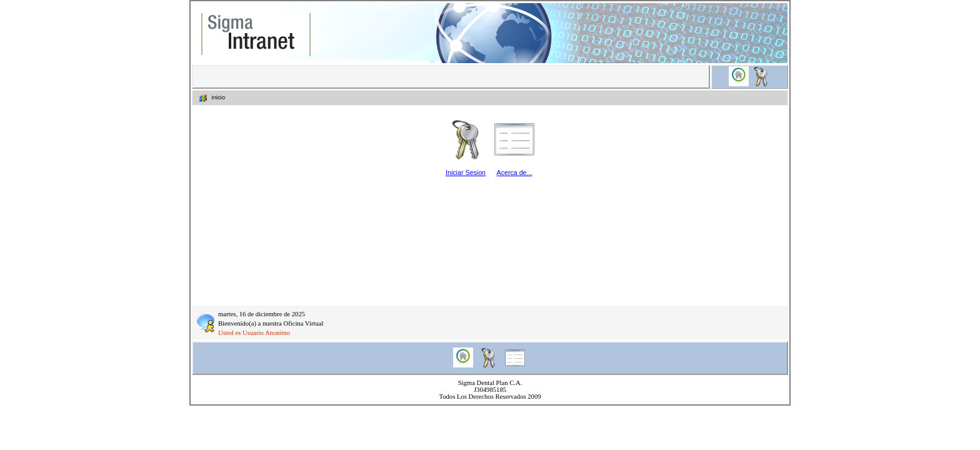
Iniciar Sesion (466, 172)
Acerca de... (515, 172)
